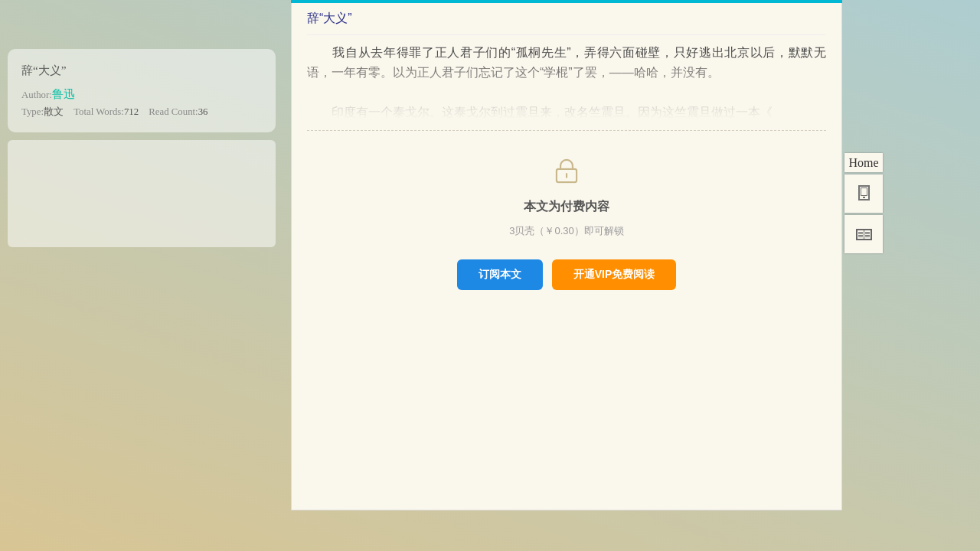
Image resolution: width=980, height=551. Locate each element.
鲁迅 (64, 94)
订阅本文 (500, 274)
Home (863, 163)
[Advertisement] (142, 188)
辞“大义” (44, 70)
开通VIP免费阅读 (614, 274)
